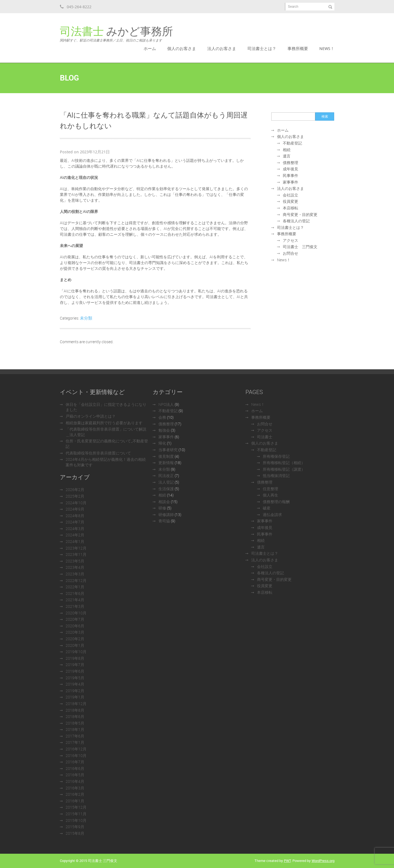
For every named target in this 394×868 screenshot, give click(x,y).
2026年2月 (75, 490)
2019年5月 (75, 678)
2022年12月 (76, 580)
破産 (267, 508)
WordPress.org (323, 861)
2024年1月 (75, 541)
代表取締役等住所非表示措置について (98, 453)
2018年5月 (75, 723)
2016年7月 (75, 762)
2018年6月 (75, 716)
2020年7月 (75, 619)
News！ (327, 48)
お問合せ (290, 253)
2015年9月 (75, 827)
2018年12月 (76, 704)
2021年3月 (75, 606)
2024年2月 (75, 535)
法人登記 (166, 482)
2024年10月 (76, 503)
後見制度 (166, 456)
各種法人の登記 (296, 221)
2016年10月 (76, 755)
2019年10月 (76, 652)
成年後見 (290, 169)
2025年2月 (75, 496)
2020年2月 (75, 639)
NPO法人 (166, 404)
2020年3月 (75, 632)
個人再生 (270, 495)
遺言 (287, 156)
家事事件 (290, 182)
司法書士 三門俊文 (300, 247)
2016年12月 (76, 749)
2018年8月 (75, 710)
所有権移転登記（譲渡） (284, 469)
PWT (287, 861)
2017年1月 (75, 742)
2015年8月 (75, 833)
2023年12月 (76, 548)
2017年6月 (75, 736)
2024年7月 (75, 522)
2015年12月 (76, 807)
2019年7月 (75, 665)
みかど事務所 (116, 34)
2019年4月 (75, 684)
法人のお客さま (222, 48)
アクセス (290, 240)
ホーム (150, 48)
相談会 (164, 502)
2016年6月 (75, 768)
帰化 (162, 443)
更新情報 (166, 463)
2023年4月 (75, 567)
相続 (287, 150)
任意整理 (270, 489)
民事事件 (290, 175)
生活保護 (166, 489)
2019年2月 (75, 691)
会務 (162, 417)
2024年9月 (75, 509)
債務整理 (290, 163)
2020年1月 (75, 645)
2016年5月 (75, 775)
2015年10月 (76, 820)
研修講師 (166, 515)
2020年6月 (75, 626)
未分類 (86, 318)
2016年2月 (75, 794)
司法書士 (265, 437)
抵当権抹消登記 (276, 475)
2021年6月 (75, 593)
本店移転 (290, 208)
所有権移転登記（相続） (284, 463)
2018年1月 (75, 729)
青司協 (164, 521)
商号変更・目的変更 (300, 214)
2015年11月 (76, 814)
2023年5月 (75, 561)
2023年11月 (76, 554)
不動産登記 (292, 143)
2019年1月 (75, 697)
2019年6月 (75, 671)
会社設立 (290, 195)
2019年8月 (75, 658)
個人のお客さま (182, 48)
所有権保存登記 (276, 456)
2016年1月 (75, 801)
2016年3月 (75, 788)
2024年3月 (75, 529)
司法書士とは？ (262, 48)
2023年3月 (75, 574)
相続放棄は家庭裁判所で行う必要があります (104, 423)
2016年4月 (75, 781)
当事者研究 (168, 450)
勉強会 (164, 430)
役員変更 (290, 201)
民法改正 (166, 475)
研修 (162, 508)
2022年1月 (75, 587)
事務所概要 (298, 48)
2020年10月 (76, 613)
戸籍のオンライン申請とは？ (91, 416)
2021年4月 (75, 600)
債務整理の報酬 (276, 502)
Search (293, 7)
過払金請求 (272, 515)
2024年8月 (75, 516)
